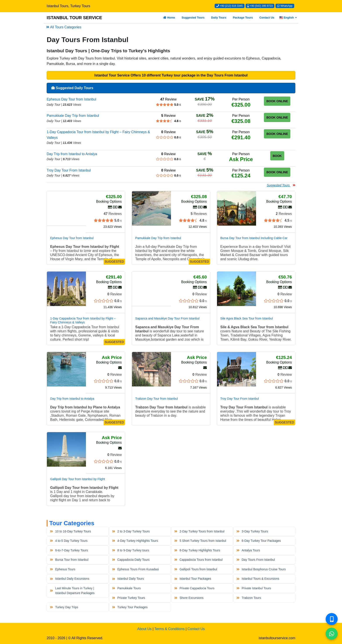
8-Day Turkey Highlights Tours (197, 550)
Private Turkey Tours (129, 598)
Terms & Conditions (170, 629)
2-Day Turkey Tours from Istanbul (199, 531)
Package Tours (243, 18)
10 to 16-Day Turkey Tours (70, 531)
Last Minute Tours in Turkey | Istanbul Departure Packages (72, 591)
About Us (144, 629)
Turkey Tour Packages (130, 607)
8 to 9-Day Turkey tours (131, 550)
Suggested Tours (193, 18)
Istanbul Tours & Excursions (258, 579)
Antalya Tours (248, 550)
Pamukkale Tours (126, 588)
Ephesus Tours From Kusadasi (135, 569)
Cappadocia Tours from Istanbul (198, 560)
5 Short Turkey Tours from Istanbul (200, 541)
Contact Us (267, 18)
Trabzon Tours (249, 598)
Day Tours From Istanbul (256, 560)
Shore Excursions (189, 598)
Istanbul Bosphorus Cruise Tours (261, 569)
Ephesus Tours (63, 569)
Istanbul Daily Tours (128, 579)
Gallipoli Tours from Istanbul (196, 569)
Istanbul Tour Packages (193, 579)
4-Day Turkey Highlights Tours (135, 541)
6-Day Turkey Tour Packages (259, 541)
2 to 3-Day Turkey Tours (131, 531)
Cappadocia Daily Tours (131, 560)
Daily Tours (219, 18)
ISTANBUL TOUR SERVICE (74, 18)
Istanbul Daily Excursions (70, 579)
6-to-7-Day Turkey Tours (69, 550)
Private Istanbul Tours (254, 588)
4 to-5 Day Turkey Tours (69, 541)
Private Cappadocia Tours (194, 588)
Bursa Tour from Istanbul (69, 560)
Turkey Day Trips (64, 607)
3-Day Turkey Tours (252, 531)
